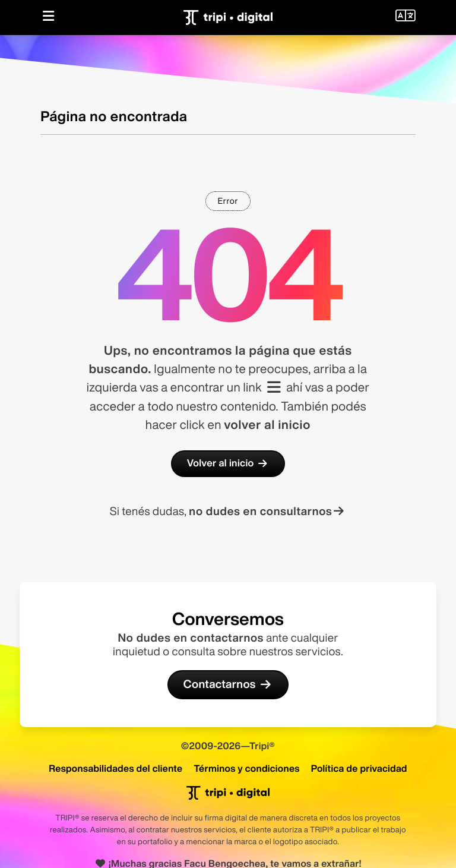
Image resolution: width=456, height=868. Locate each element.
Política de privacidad (359, 768)
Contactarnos (228, 684)
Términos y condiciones (246, 768)
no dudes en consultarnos (267, 511)
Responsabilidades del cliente (115, 768)
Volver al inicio (228, 463)
